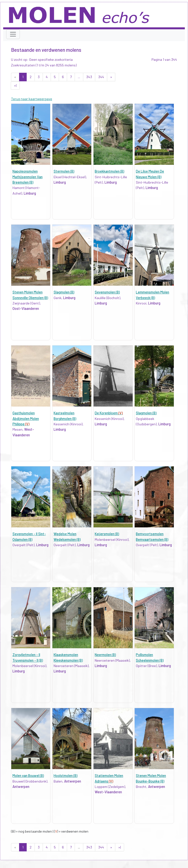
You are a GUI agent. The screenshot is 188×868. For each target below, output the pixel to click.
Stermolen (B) (64, 171)
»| (15, 85)
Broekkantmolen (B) (109, 171)
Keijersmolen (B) (107, 534)
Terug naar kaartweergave (32, 99)
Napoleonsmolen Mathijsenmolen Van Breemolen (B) (28, 177)
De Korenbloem (109, 413)
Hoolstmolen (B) (65, 776)
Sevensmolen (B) (107, 292)
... (79, 77)
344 (101, 77)
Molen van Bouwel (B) (28, 776)
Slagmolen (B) (64, 292)
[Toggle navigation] (13, 34)
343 (89, 77)
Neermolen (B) (105, 655)
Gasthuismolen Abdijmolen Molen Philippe (26, 418)
